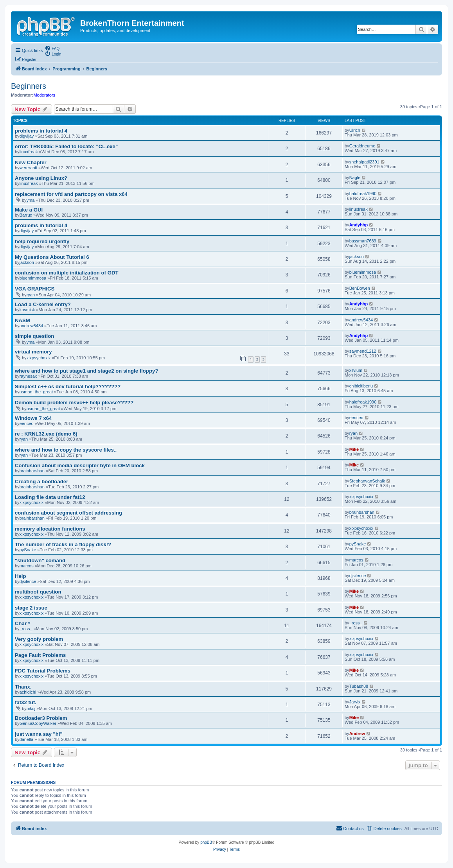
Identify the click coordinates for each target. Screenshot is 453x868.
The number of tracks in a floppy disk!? (63, 544)
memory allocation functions (50, 529)
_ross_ (26, 629)
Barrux (26, 215)
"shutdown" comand (40, 560)
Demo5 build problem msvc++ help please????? (74, 403)
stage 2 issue (31, 608)
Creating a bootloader (41, 482)
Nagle (355, 178)
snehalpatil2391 (364, 162)
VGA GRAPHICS (35, 289)
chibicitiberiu (361, 386)
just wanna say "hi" (39, 734)
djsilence (28, 581)
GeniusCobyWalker (38, 723)
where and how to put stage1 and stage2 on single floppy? (86, 371)
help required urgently (42, 241)
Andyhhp (359, 225)
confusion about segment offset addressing (68, 513)
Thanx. (23, 687)
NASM (22, 320)
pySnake (28, 550)
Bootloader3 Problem (41, 718)
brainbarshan (32, 471)
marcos (27, 566)
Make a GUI (29, 210)
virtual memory (33, 352)
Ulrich (355, 130)
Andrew (357, 733)
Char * (22, 623)
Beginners (29, 86)
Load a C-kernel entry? (43, 304)
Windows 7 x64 (33, 418)
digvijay (27, 136)
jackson (27, 262)
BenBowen (360, 288)
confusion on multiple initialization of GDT (67, 273)
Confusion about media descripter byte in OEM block (80, 465)
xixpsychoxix (39, 358)
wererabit (28, 168)
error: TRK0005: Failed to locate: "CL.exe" (66, 146)
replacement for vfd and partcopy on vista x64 (71, 194)
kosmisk (27, 310)
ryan (31, 295)
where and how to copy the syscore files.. (66, 450)
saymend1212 (363, 351)
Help (21, 576)
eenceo (27, 423)
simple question (34, 336)
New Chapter (31, 162)
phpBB (206, 842)
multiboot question (38, 592)
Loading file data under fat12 (50, 497)
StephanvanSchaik (367, 481)
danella (26, 739)
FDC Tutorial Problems (43, 671)
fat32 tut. (26, 702)
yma (31, 200)
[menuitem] (52, 48)
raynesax (28, 376)
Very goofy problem (39, 639)
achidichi (28, 692)
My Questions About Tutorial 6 (52, 257)
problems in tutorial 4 (41, 131)
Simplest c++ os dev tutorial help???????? (68, 386)
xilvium (356, 370)
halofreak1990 (363, 194)
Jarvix (355, 702)
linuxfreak (29, 152)
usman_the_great (36, 392)
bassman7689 (363, 241)
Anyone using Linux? (41, 178)
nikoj (31, 708)
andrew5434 (31, 326)
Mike (354, 449)
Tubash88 (359, 686)
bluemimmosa (33, 278)
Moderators (44, 95)
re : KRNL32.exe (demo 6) (46, 434)
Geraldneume (362, 146)
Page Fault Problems (40, 655)
